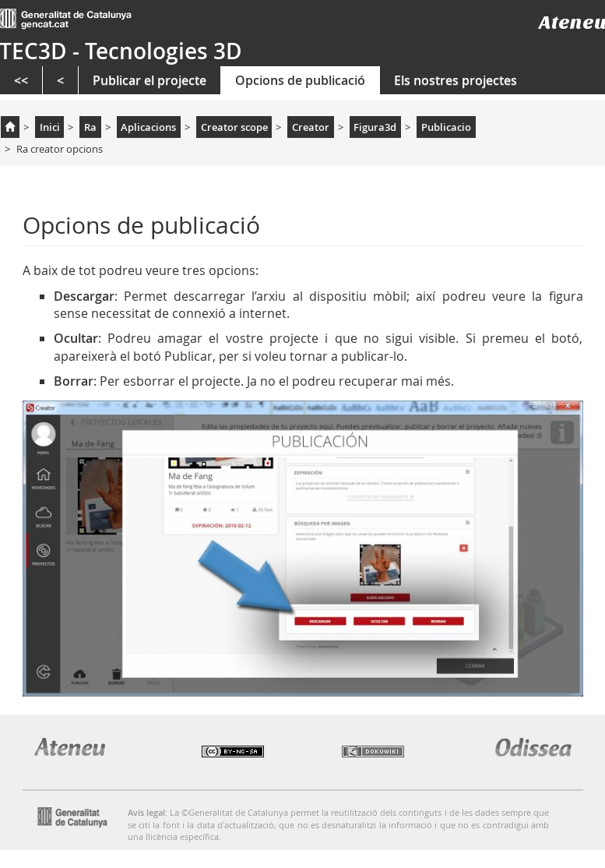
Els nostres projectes (456, 80)
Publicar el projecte (149, 80)
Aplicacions (148, 127)
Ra (90, 127)
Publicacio (446, 127)
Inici (50, 127)
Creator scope (234, 127)
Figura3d (375, 127)
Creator (311, 127)
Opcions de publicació (300, 80)
